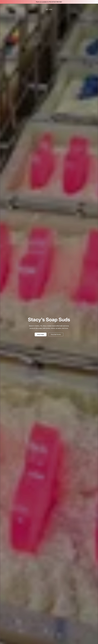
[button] (41, 334)
